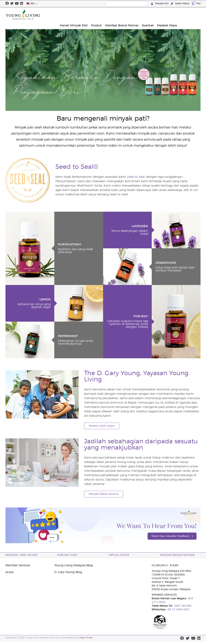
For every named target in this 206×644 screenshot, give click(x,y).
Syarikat (172, 14)
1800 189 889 (182, 606)
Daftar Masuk (180, 4)
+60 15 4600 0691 (178, 610)
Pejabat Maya (190, 14)
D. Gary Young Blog (68, 572)
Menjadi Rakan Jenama (104, 494)
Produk (122, 14)
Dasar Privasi (86, 638)
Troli (196, 3)
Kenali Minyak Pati (101, 14)
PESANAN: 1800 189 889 (21, 555)
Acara (10, 572)
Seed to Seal (136, 177)
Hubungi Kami (67, 555)
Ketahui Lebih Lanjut (102, 426)
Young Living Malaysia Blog (73, 565)
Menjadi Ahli (160, 4)
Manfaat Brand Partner (147, 14)
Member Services (18, 565)
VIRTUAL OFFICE (119, 555)
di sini (194, 190)
